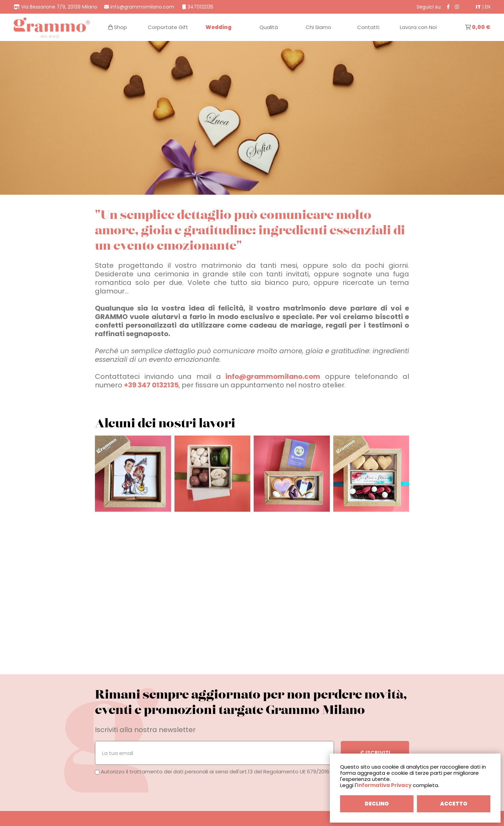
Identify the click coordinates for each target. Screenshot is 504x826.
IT (478, 7)
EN (488, 7)
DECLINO (377, 804)
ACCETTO (454, 804)
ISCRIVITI (375, 753)
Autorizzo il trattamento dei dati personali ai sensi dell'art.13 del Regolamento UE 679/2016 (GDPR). (222, 772)
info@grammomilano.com (273, 376)
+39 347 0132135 (151, 385)
